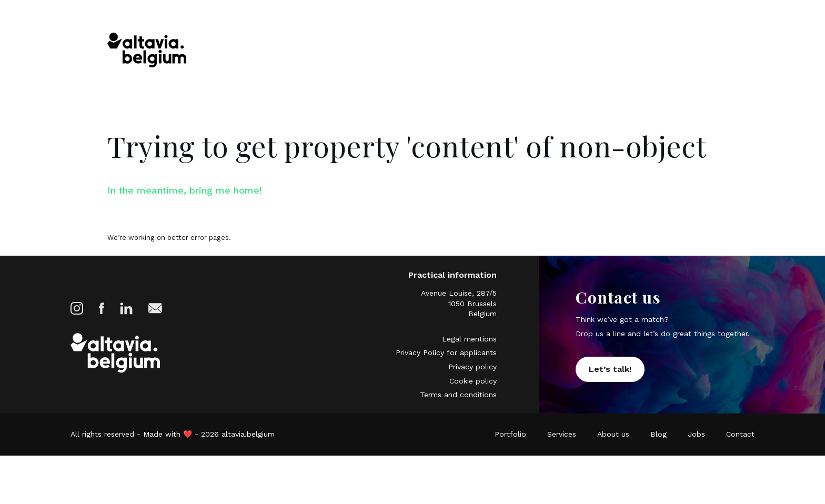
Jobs (652, 51)
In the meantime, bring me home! (213, 192)
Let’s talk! (610, 382)
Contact (699, 51)
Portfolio (449, 51)
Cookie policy (473, 394)
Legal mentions (469, 357)
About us (564, 51)
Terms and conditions (458, 406)
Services (506, 51)
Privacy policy (472, 382)
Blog (613, 51)
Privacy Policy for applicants (446, 370)
